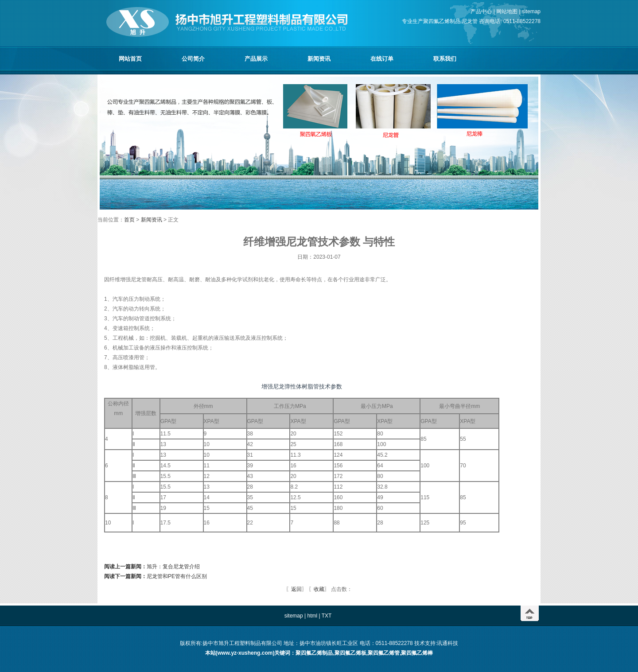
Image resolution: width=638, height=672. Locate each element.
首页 (130, 220)
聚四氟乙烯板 (350, 653)
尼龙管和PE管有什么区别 (156, 576)
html (312, 616)
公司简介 (193, 59)
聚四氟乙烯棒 (417, 653)
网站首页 (130, 59)
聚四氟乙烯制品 (314, 653)
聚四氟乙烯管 (384, 653)
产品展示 (256, 59)
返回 (296, 589)
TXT (327, 616)
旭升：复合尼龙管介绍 (152, 567)
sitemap (531, 12)
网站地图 (507, 12)
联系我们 (445, 59)
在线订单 (382, 59)
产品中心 (481, 12)
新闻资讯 (319, 59)
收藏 (319, 589)
